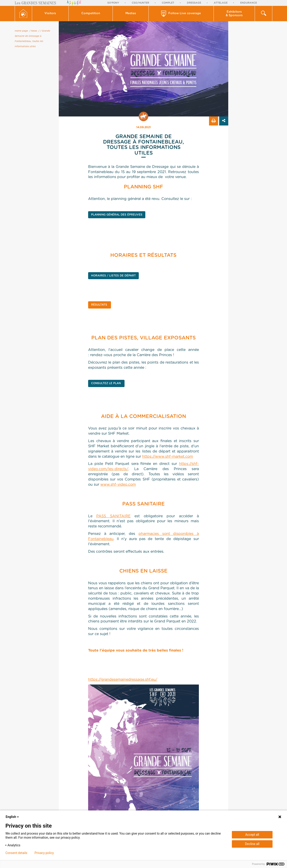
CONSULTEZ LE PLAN (106, 383)
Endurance (249, 3)
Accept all (252, 835)
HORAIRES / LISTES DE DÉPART (113, 276)
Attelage (221, 3)
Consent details (16, 853)
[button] (51, 14)
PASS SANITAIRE (113, 516)
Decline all (252, 844)
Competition (91, 13)
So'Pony (113, 3)
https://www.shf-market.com (168, 457)
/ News (33, 31)
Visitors (50, 13)
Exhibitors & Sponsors (234, 14)
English (13, 817)
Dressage (194, 3)
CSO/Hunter (140, 3)
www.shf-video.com (118, 485)
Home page (21, 31)
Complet (168, 3)
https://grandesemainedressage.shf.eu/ (123, 680)
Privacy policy (44, 853)
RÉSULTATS (100, 305)
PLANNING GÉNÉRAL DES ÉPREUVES (117, 215)
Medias (131, 13)
